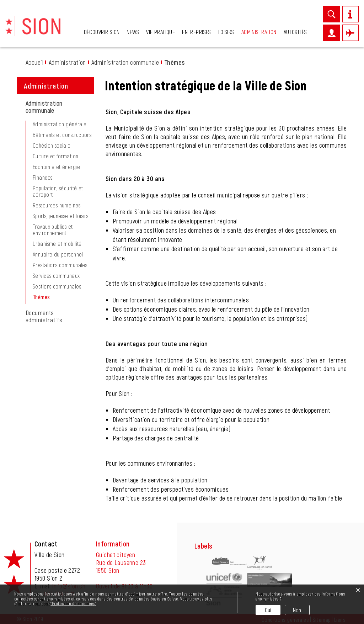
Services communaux (56, 276)
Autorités (295, 32)
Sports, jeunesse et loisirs (60, 216)
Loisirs (226, 32)
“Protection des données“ (73, 603)
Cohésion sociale (52, 146)
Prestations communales (60, 265)
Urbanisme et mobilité (57, 244)
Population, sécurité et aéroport (58, 191)
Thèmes (56, 297)
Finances (42, 178)
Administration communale (44, 107)
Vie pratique (160, 32)
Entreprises (197, 32)
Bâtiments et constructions (62, 135)
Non (297, 610)
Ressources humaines (57, 205)
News (133, 32)
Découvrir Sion (102, 32)
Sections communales (57, 286)
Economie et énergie (56, 167)
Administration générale (60, 124)
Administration (259, 32)
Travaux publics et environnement (53, 230)
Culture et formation (55, 156)
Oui (268, 610)
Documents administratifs (44, 316)
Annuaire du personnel (58, 254)
